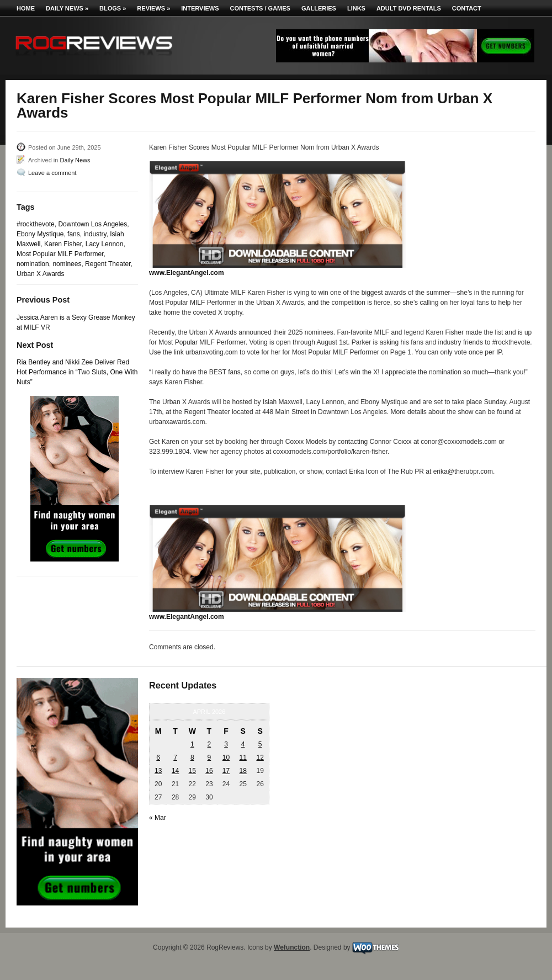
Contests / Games (260, 8)
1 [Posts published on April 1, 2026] (192, 744)
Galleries (319, 8)
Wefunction (292, 947)
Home (26, 8)
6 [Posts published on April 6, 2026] (158, 757)
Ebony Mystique (40, 234)
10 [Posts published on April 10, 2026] (226, 757)
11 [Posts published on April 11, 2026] (243, 757)
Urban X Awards (41, 274)
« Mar (158, 818)
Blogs (113, 8)
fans (74, 234)
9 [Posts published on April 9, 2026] (209, 757)
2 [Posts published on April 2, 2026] (209, 744)
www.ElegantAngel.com (187, 273)
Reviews (153, 8)
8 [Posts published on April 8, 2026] (192, 757)
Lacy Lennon (105, 244)
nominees (67, 264)
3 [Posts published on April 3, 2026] (226, 744)
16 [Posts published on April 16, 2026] (209, 771)
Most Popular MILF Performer (60, 254)
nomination (33, 264)
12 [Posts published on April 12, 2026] (260, 757)
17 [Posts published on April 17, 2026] (226, 771)
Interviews (200, 8)
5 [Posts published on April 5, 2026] (260, 744)
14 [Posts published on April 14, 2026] (175, 771)
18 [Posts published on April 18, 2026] (243, 771)
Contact (467, 8)
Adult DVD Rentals (409, 8)
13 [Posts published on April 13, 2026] (158, 771)
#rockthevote (36, 224)
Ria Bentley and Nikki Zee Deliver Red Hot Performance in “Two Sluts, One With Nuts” (77, 372)
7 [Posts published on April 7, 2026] (175, 757)
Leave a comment (52, 173)
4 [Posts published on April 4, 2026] (243, 744)
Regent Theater (108, 264)
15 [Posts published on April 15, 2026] (192, 771)
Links (356, 8)
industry (95, 234)
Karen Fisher (63, 244)
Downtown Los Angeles (92, 224)
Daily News (67, 8)
